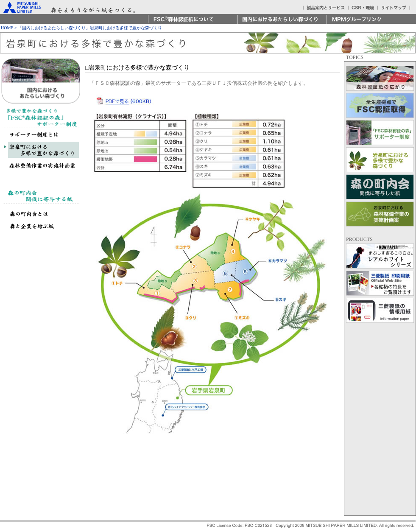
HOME (7, 28)
